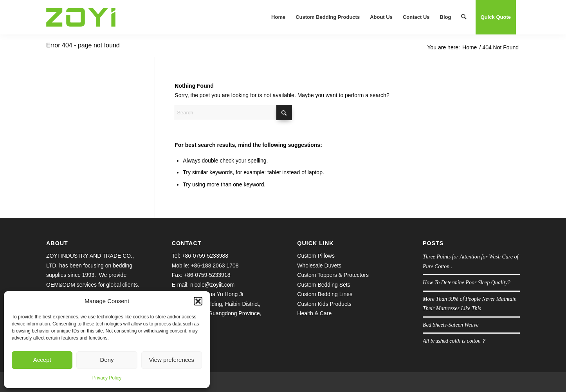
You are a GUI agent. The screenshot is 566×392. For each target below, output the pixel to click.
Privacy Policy (107, 378)
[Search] (464, 17)
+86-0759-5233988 (205, 256)
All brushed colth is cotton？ (454, 341)
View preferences (172, 360)
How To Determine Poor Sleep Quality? (467, 283)
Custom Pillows (316, 256)
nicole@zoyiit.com (212, 285)
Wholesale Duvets (319, 266)
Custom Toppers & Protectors (333, 275)
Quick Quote (496, 17)
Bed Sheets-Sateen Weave (451, 325)
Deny (107, 360)
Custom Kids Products (324, 304)
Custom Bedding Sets (324, 285)
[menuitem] (278, 17)
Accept (42, 360)
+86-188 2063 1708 (215, 266)
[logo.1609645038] (81, 17)
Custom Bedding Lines (325, 294)
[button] (198, 301)
